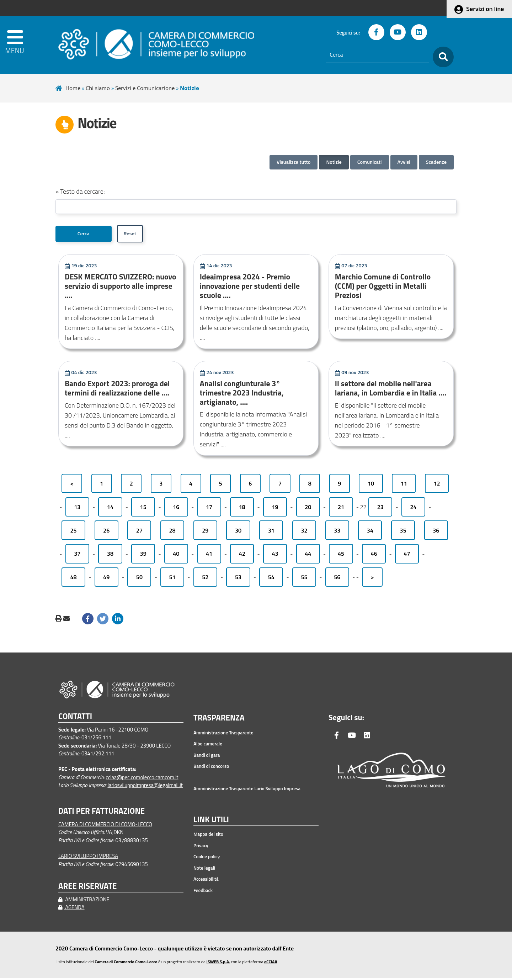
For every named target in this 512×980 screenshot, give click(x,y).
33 (337, 533)
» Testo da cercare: (80, 191)
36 (436, 533)
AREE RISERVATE (87, 888)
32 (304, 533)
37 (77, 556)
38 (110, 556)
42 (242, 556)
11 (404, 486)
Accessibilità (206, 881)
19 (275, 509)
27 (139, 533)
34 (370, 533)
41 (209, 556)
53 (238, 580)
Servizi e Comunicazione (145, 88)
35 (403, 533)
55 (304, 580)
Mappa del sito (208, 837)
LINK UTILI (211, 822)
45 (341, 556)
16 (176, 509)
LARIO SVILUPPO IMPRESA (88, 858)
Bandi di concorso (211, 769)
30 (238, 533)
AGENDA (71, 910)
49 (106, 580)
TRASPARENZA (219, 720)
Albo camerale (208, 746)
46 (374, 556)
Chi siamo (98, 88)
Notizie (334, 162)
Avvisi (404, 162)
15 (143, 509)
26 (106, 533)
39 (143, 556)
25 (73, 533)
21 (341, 509)
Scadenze (436, 162)
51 (172, 580)
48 (73, 580)
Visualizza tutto (294, 162)
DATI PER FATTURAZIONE (102, 813)
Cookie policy (207, 859)
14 (110, 509)
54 (271, 580)
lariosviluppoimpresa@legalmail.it (145, 787)
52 (205, 580)
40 (176, 556)
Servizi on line (485, 9)
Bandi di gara (207, 757)
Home (73, 88)
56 (337, 580)
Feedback (203, 892)
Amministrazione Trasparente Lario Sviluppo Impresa (247, 791)
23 (380, 509)
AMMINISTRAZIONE (84, 902)
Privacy (201, 848)
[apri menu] (25, 45)
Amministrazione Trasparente (223, 735)
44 (308, 556)
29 (205, 533)
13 (77, 509)
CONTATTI (75, 719)
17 (209, 509)
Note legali (204, 870)
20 (308, 509)
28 (172, 533)
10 (371, 486)
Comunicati (370, 162)
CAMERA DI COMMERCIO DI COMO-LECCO (105, 827)
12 (437, 486)
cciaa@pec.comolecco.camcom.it (142, 779)
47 (407, 556)
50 (139, 580)
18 (242, 509)
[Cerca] (377, 55)
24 (413, 509)
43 (275, 556)
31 (271, 533)
